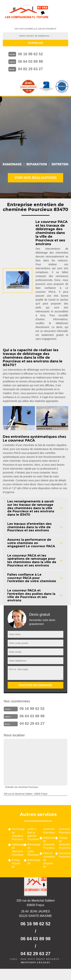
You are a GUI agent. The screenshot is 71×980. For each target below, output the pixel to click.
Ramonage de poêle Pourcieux (32, 850)
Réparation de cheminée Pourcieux (48, 843)
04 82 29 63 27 (30, 69)
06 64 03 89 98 (30, 61)
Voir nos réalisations (35, 178)
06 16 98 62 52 (30, 54)
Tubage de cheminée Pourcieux (64, 843)
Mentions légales (35, 962)
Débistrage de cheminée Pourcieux (16, 850)
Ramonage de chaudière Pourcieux (16, 834)
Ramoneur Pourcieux (64, 855)
